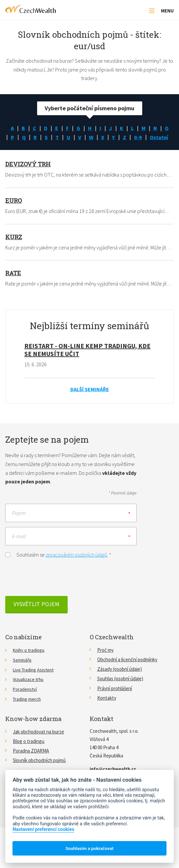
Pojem (19, 524)
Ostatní (90, 148)
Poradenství (25, 700)
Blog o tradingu (29, 751)
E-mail (19, 548)
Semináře (22, 671)
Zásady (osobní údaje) (120, 681)
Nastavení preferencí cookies (43, 829)
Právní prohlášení (115, 700)
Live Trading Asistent (34, 681)
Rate (13, 285)
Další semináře (90, 401)
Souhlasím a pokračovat (89, 848)
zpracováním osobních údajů (76, 566)
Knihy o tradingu (30, 662)
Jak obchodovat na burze (38, 742)
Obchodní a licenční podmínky (127, 671)
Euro (13, 212)
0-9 (159, 138)
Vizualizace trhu (29, 690)
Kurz (14, 248)
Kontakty (107, 709)
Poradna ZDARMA (31, 761)
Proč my (105, 662)
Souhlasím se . (58, 566)
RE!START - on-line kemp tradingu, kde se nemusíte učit (87, 361)
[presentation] (55, 588)
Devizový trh (28, 176)
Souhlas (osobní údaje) (120, 690)
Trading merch (27, 709)
